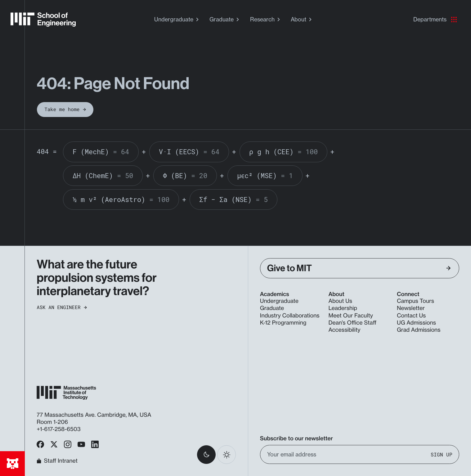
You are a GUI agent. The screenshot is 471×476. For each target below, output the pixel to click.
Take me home (65, 110)
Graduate (225, 19)
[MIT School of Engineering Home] (43, 20)
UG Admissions (416, 323)
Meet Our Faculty (351, 316)
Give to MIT (359, 268)
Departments (435, 19)
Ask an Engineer (62, 308)
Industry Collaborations (290, 316)
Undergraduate (177, 19)
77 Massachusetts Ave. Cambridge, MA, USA (95, 415)
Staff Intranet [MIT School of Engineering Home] (57, 461)
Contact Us (411, 316)
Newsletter (411, 308)
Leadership (343, 308)
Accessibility (344, 330)
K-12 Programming (283, 323)
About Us (340, 301)
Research (266, 19)
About (302, 19)
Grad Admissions (419, 330)
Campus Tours (415, 301)
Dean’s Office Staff (352, 323)
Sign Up (442, 454)
